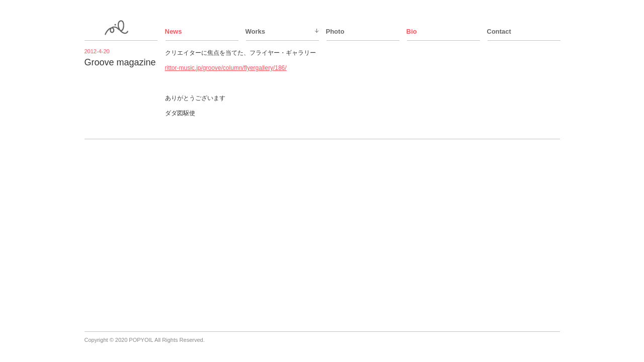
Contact (499, 31)
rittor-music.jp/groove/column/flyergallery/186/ (226, 68)
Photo (335, 31)
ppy (122, 28)
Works (256, 31)
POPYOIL (141, 340)
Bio (412, 31)
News (174, 31)
